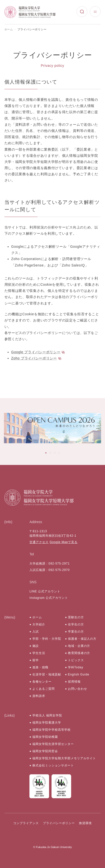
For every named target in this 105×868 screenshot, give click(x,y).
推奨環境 (85, 823)
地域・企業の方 (79, 646)
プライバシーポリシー (59, 823)
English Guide (79, 674)
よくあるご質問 (44, 689)
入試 (36, 632)
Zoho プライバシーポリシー (34, 358)
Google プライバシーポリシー (36, 352)
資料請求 (39, 696)
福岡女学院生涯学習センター (53, 744)
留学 (36, 660)
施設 (36, 646)
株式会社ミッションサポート (53, 765)
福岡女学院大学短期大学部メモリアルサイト (64, 758)
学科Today (76, 667)
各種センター (42, 682)
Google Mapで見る (64, 542)
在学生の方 (76, 624)
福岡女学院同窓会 (45, 751)
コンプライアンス (26, 823)
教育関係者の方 (79, 653)
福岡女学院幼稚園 (45, 737)
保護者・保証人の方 (82, 639)
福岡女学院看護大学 (47, 723)
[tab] (46, 453)
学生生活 (39, 653)
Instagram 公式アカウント (49, 598)
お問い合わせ (78, 689)
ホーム (9, 29)
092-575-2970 (59, 570)
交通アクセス (39, 542)
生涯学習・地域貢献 (47, 674)
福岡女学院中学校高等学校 (52, 730)
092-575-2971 (59, 564)
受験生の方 (76, 617)
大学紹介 (39, 624)
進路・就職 (40, 667)
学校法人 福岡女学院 (47, 715)
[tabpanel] (52, 428)
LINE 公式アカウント (45, 591)
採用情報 (74, 682)
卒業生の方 (76, 632)
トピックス (76, 660)
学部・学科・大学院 (47, 639)
